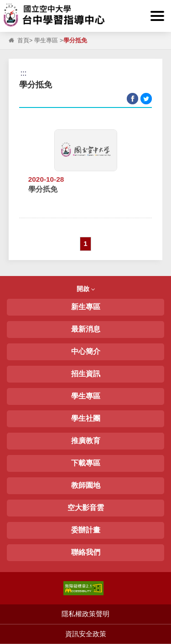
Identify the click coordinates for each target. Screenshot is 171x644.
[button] (157, 16)
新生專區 (86, 307)
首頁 (23, 40)
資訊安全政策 (86, 634)
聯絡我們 (86, 552)
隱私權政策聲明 (85, 614)
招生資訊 (86, 374)
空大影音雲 (86, 508)
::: (9, 5)
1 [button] (85, 243)
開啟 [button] (86, 289)
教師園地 (86, 485)
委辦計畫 (86, 530)
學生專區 (46, 40)
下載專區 (86, 463)
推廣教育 (86, 441)
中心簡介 (86, 351)
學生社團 (86, 418)
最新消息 (86, 329)
